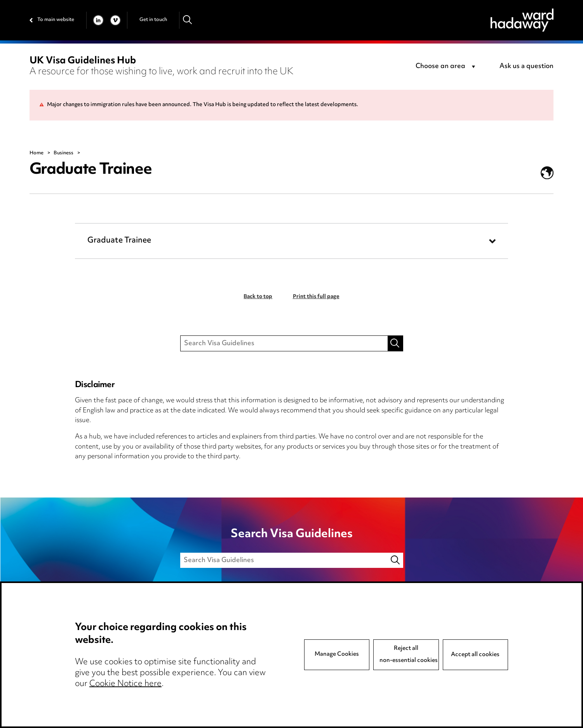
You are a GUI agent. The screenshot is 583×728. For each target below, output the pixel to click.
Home (37, 153)
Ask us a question (526, 66)
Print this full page (316, 297)
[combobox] (447, 67)
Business (64, 153)
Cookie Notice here (125, 684)
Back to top (258, 297)
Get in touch (153, 20)
